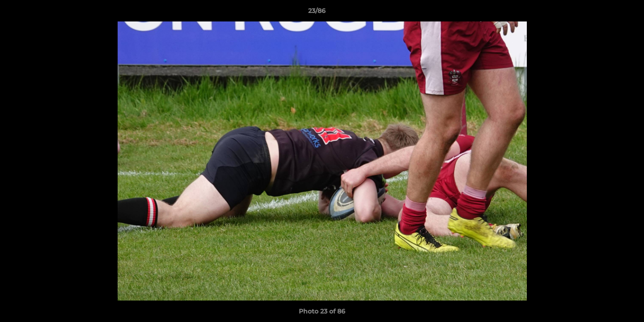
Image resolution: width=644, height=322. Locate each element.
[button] (606, 13)
